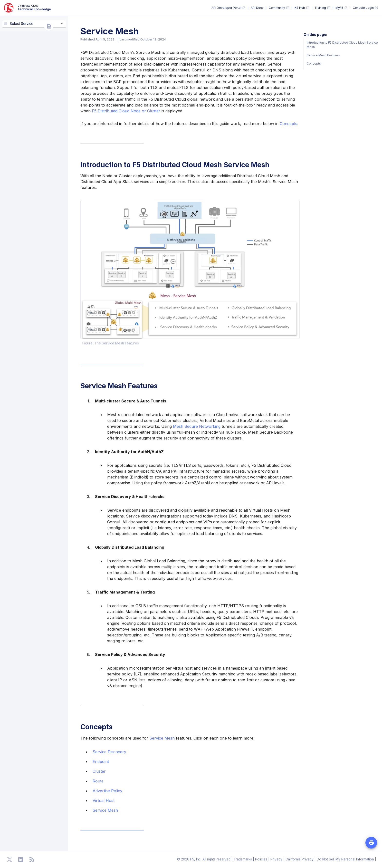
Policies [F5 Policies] (261, 859)
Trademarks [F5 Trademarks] (243, 859)
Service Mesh (162, 738)
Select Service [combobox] (22, 24)
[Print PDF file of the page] (371, 843)
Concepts (288, 124)
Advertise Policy (107, 791)
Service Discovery (109, 752)
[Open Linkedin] (21, 859)
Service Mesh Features (323, 55)
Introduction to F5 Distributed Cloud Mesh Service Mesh (342, 45)
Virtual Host (104, 800)
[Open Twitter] (10, 859)
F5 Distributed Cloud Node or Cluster (126, 111)
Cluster (99, 771)
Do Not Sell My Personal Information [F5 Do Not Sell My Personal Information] (345, 859)
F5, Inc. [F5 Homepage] (196, 859)
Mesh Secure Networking (197, 426)
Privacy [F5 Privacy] (276, 859)
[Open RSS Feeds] (32, 859)
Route (98, 781)
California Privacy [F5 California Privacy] (300, 859)
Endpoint (101, 761)
